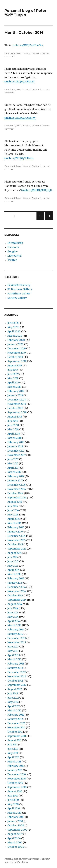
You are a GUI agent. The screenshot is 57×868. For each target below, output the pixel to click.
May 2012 (13, 702)
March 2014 (14, 625)
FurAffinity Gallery (19, 294)
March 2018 (15, 438)
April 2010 (14, 808)
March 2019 (14, 387)
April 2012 (14, 706)
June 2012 (13, 698)
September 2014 (17, 600)
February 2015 (16, 578)
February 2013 (16, 664)
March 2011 (14, 762)
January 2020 (16, 344)
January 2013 (15, 668)
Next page (49, 220)
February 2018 (16, 442)
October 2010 (15, 783)
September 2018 (17, 412)
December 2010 (17, 774)
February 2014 (16, 630)
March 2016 (14, 523)
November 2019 (17, 353)
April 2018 (14, 434)
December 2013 (17, 638)
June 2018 (13, 425)
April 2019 (14, 383)
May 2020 (13, 327)
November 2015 (17, 540)
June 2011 (13, 749)
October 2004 (16, 847)
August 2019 (15, 365)
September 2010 (17, 787)
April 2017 (14, 468)
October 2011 (15, 732)
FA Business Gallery (20, 289)
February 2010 (16, 817)
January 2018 (15, 446)
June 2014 (13, 612)
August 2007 (15, 834)
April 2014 (14, 621)
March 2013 (14, 659)
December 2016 (17, 485)
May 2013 (13, 651)
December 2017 (16, 451)
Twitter (36, 53)
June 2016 (13, 510)
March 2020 (15, 336)
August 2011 (14, 740)
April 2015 (14, 570)
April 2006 (14, 838)
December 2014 (17, 587)
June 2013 (13, 647)
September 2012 (17, 685)
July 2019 (13, 370)
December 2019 (17, 348)
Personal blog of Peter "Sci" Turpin (25, 13)
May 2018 (13, 429)
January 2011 (15, 770)
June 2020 (13, 323)
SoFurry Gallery (17, 298)
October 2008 (16, 825)
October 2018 (15, 408)
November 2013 (17, 642)
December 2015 (16, 536)
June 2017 (13, 459)
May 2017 (13, 463)
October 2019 (15, 357)
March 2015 (14, 574)
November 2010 (17, 779)
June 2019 (13, 374)
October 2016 (15, 493)
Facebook (13, 247)
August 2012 (15, 689)
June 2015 (13, 561)
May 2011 (13, 753)
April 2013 (14, 655)
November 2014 (17, 591)
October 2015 (15, 544)
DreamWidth (15, 243)
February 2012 (16, 715)
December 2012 (17, 672)
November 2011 (16, 727)
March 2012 (14, 710)
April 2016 (14, 519)
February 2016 (16, 527)
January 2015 (15, 583)
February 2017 (16, 476)
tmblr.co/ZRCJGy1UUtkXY (20, 82)
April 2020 (14, 331)
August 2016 (15, 502)
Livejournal (15, 256)
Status (26, 53)
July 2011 (12, 744)
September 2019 (17, 361)
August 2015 (15, 553)
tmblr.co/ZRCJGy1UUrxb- (19, 158)
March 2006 (15, 842)
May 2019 (13, 378)
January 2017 (15, 480)
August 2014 (15, 604)
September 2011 (17, 736)
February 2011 (16, 766)
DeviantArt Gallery (19, 285)
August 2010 (15, 791)
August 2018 (15, 417)
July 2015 (13, 557)
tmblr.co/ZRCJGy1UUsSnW (20, 118)
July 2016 (13, 506)
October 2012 (15, 681)
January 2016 (15, 532)
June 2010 (13, 800)
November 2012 (17, 676)
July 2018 (13, 421)
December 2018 (17, 400)
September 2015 (17, 549)
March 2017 (14, 472)
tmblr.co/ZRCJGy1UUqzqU (37, 190)
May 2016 (13, 515)
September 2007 (17, 830)
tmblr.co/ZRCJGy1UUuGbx (28, 45)
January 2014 (15, 634)
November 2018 (17, 404)
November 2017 (17, 455)
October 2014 (15, 595)
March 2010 (15, 813)
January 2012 (15, 719)
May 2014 (13, 617)
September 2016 (17, 497)
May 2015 (13, 566)
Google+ (13, 251)
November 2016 (17, 489)
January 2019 (15, 395)
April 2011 (13, 757)
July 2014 (13, 608)
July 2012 (13, 693)
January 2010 (15, 821)
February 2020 (16, 340)
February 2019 (16, 391)
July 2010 (13, 796)
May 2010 (13, 804)
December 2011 (16, 723)
